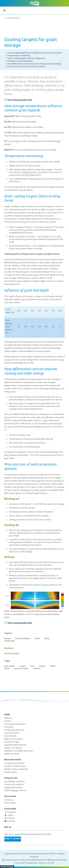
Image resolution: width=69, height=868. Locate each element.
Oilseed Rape (10, 641)
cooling (53, 666)
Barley (47, 638)
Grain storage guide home (18, 100)
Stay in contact (13, 838)
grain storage (10, 666)
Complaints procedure (14, 763)
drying (7, 668)
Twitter (10, 815)
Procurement (10, 736)
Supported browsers (14, 787)
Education (9, 727)
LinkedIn (11, 818)
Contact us (9, 800)
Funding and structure (14, 730)
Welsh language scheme (15, 790)
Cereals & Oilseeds (23, 638)
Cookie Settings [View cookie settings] (7, 867)
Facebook (11, 812)
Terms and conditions (14, 784)
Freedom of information (15, 766)
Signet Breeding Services (15, 745)
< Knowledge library (12, 18)
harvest (42, 666)
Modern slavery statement (16, 769)
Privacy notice (10, 772)
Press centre (10, 803)
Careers (8, 721)
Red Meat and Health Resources (19, 751)
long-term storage (21, 668)
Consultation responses (15, 724)
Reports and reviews (13, 739)
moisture (37, 668)
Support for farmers (13, 748)
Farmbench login (12, 742)
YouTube (11, 821)
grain (32, 666)
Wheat (37, 638)
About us (8, 718)
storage (23, 666)
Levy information (12, 733)
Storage (7, 638)
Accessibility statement (15, 781)
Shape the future (12, 754)
